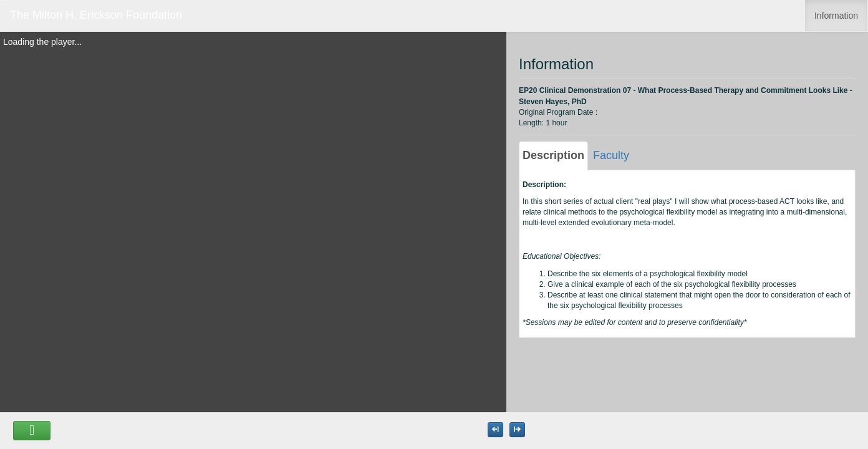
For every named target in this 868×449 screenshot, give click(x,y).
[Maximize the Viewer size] (495, 430)
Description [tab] (553, 155)
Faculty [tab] (611, 155)
